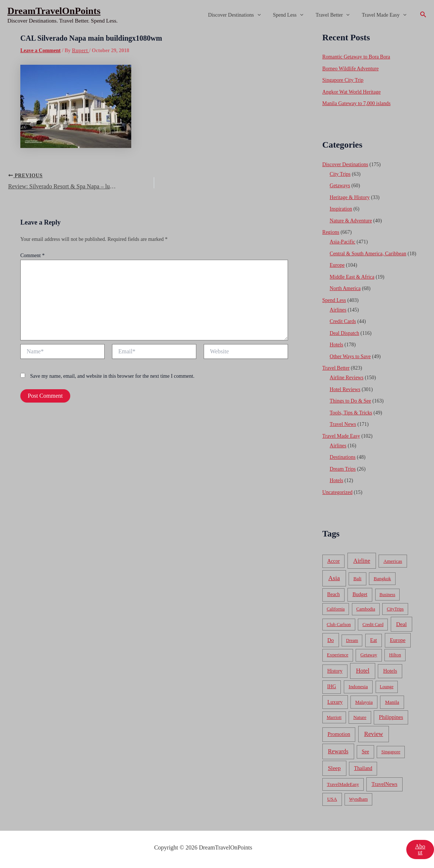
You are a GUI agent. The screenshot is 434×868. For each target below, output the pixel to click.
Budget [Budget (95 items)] (360, 594)
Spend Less (293, 15)
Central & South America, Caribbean (368, 254)
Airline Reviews (347, 378)
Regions (331, 232)
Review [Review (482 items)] (374, 734)
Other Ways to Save (350, 356)
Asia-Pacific (343, 242)
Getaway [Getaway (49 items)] (369, 655)
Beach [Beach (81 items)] (333, 594)
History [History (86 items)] (335, 671)
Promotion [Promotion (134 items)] (339, 734)
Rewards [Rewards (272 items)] (338, 751)
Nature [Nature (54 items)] (360, 717)
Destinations (343, 457)
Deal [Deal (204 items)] (401, 624)
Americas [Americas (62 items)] (393, 561)
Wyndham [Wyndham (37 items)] (358, 799)
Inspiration (341, 209)
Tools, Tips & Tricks (351, 413)
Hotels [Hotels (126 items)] (390, 671)
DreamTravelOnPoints (54, 11)
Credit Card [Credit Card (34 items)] (373, 625)
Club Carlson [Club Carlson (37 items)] (339, 625)
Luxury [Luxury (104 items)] (335, 702)
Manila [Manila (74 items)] (392, 702)
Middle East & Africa (352, 277)
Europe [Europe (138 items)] (398, 640)
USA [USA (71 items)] (332, 799)
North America (345, 288)
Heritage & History (350, 197)
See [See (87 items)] (365, 752)
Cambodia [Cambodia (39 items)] (366, 609)
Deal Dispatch (345, 333)
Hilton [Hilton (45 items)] (395, 655)
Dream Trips (343, 469)
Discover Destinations (241, 15)
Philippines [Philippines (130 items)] (391, 717)
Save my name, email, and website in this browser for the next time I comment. (112, 376)
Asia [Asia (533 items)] (334, 578)
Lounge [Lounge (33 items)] (386, 687)
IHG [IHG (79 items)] (332, 687)
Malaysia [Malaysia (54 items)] (364, 702)
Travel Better (335, 15)
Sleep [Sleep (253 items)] (334, 768)
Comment (33, 255)
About (420, 849)
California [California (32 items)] (336, 609)
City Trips (340, 174)
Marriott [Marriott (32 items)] (334, 717)
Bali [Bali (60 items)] (357, 578)
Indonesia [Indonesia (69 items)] (358, 687)
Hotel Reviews (345, 389)
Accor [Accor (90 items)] (333, 561)
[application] (264, 15)
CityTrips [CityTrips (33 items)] (395, 609)
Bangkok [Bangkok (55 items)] (382, 578)
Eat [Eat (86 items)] (373, 640)
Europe (337, 265)
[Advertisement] (217, 86)
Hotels (337, 345)
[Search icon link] (423, 15)
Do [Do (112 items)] (331, 640)
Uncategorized (338, 492)
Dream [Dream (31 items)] (352, 640)
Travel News (343, 424)
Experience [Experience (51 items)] (338, 655)
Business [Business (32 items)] (387, 595)
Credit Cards (343, 321)
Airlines (338, 310)
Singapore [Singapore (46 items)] (391, 752)
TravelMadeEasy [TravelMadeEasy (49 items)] (343, 784)
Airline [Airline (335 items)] (362, 561)
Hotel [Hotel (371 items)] (363, 671)
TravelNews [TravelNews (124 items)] (384, 784)
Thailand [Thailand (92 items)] (363, 768)
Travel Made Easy (385, 15)
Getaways (340, 186)
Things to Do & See (350, 401)
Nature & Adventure (351, 221)
